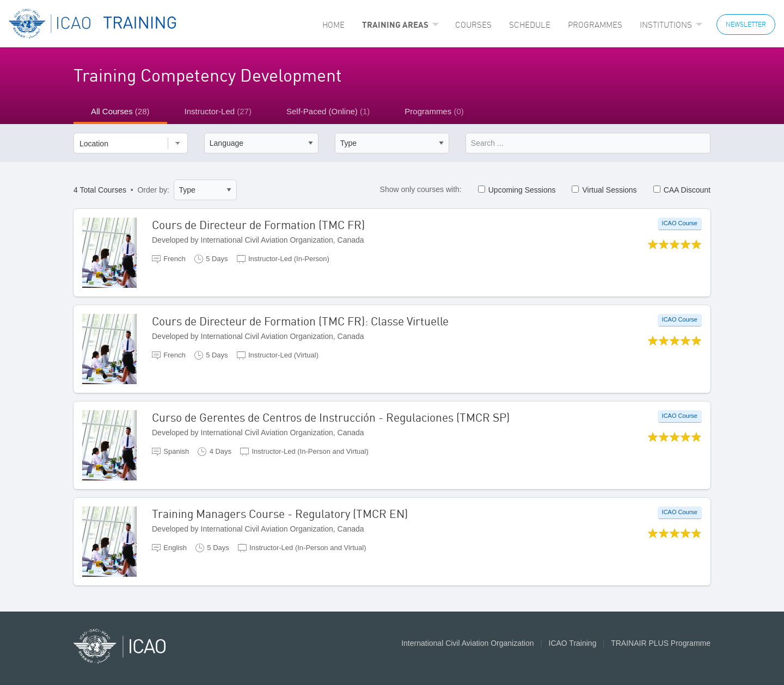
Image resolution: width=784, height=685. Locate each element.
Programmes (595, 25)
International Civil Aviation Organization (467, 643)
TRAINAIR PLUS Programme (661, 643)
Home (333, 25)
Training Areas (395, 24)
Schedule (530, 25)
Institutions (666, 25)
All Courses (120, 111)
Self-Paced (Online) (328, 111)
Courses (473, 25)
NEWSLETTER (746, 24)
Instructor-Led (218, 111)
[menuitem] (333, 25)
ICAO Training (573, 643)
